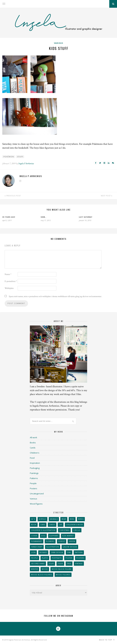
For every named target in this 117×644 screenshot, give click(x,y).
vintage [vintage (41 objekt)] (79, 564)
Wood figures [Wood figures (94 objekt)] (63, 575)
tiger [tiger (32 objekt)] (60, 564)
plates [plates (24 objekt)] (45, 558)
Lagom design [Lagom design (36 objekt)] (70, 547)
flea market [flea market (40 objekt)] (68, 536)
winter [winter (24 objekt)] (35, 569)
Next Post (107, 196)
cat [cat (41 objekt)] (61, 525)
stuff (20, 157)
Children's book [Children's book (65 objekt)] (74, 525)
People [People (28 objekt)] (35, 558)
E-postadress (11, 281)
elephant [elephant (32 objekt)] (54, 536)
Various (59, 43)
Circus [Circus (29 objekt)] (77, 530)
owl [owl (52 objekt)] (69, 552)
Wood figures (36, 504)
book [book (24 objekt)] (34, 525)
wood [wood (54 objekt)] (45, 569)
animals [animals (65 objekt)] (54, 519)
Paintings (34, 473)
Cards (33, 448)
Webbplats (9, 288)
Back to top (107, 640)
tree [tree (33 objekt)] (69, 564)
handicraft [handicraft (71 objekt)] (37, 547)
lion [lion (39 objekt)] (33, 552)
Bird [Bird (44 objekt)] (72, 519)
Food (32, 458)
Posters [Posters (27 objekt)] (80, 558)
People (33, 483)
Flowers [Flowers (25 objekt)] (50, 541)
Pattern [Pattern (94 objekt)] (79, 552)
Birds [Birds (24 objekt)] (81, 519)
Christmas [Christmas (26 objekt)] (64, 530)
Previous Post (13, 196)
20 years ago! (9, 217)
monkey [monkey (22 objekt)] (43, 552)
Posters (34, 488)
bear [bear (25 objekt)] (64, 519)
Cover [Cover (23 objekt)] (34, 536)
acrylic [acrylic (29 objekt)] (42, 519)
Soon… (44, 217)
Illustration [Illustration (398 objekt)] (53, 547)
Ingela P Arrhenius (26, 164)
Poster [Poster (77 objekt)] (69, 558)
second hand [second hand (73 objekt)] (38, 564)
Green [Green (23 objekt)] (72, 541)
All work (34, 437)
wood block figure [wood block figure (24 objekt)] (62, 569)
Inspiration (35, 463)
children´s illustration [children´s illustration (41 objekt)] (43, 530)
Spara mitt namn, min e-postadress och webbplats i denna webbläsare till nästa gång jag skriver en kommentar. (55, 296)
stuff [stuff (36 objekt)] (51, 564)
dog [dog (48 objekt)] (43, 536)
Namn (8, 274)
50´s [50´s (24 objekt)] (33, 519)
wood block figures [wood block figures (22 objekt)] (42, 575)
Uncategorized (37, 494)
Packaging (35, 468)
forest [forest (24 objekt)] (62, 541)
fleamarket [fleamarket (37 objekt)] (37, 541)
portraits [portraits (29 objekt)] (57, 558)
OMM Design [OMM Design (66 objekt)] (57, 552)
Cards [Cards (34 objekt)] (52, 525)
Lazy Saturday (86, 217)
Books (33, 443)
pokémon (9, 157)
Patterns (34, 478)
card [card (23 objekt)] (43, 525)
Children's (35, 453)
